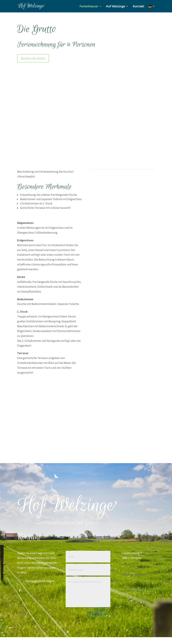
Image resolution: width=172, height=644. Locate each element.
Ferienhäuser (89, 7)
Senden (97, 612)
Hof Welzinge (115, 7)
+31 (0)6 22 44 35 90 (133, 591)
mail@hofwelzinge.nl (135, 574)
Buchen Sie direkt (33, 58)
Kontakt (138, 7)
